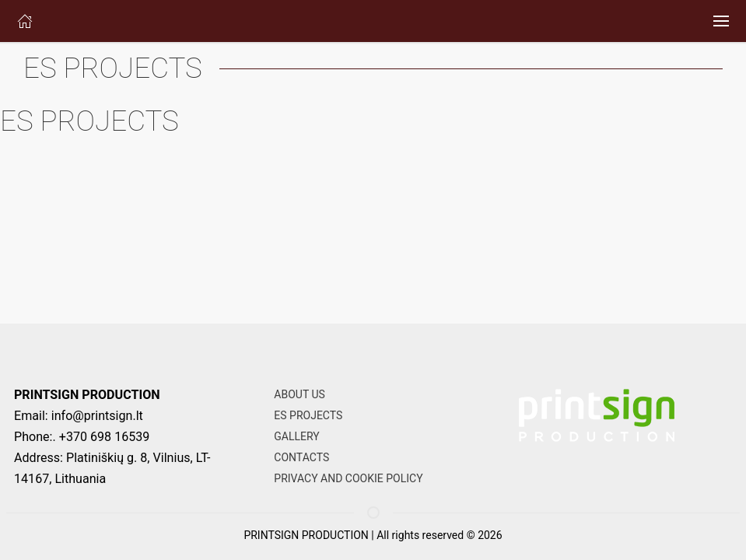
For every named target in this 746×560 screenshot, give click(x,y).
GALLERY (296, 436)
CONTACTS (301, 457)
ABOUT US (299, 394)
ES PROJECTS (308, 415)
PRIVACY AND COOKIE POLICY (348, 478)
